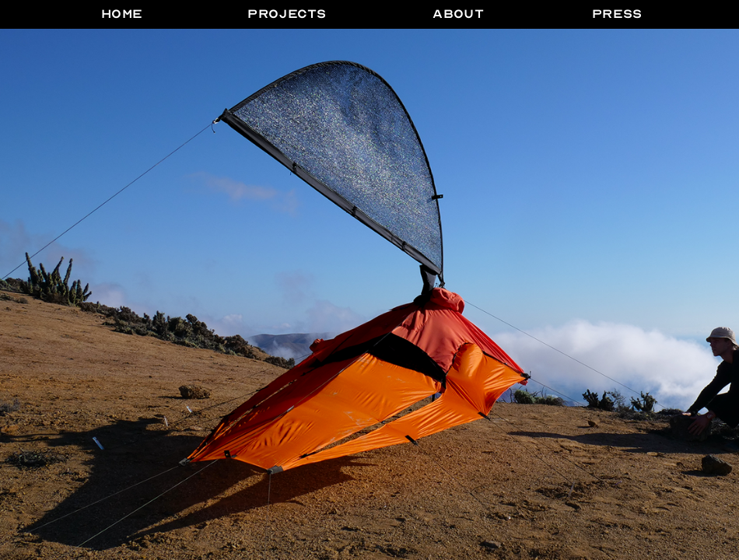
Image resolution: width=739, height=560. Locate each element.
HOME (122, 14)
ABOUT (458, 14)
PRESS (617, 14)
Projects (287, 14)
